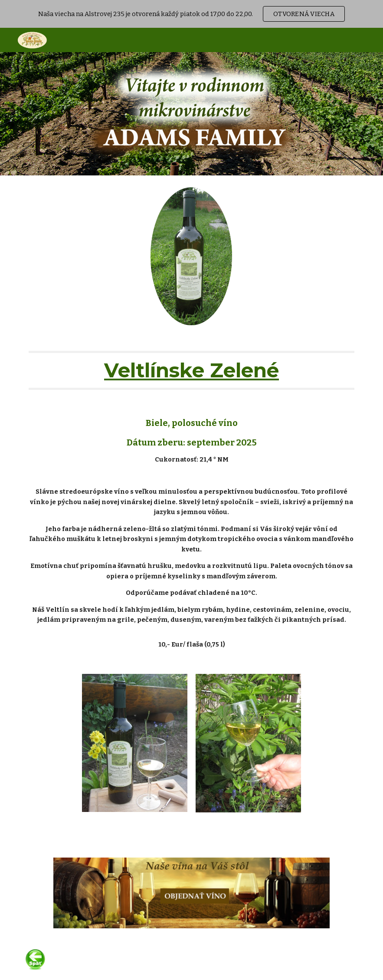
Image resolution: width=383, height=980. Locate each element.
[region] (191, 14)
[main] (191, 370)
